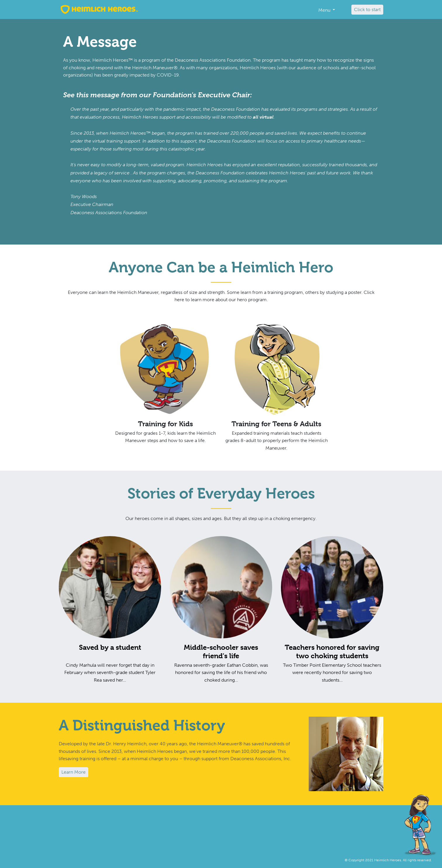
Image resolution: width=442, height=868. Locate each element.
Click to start (367, 9)
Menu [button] (325, 10)
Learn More (74, 772)
